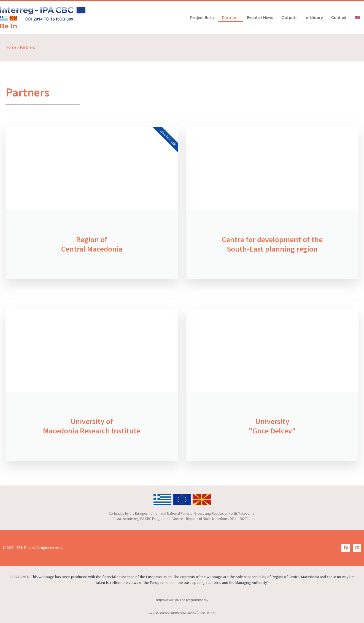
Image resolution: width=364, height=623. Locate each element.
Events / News (260, 17)
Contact (339, 17)
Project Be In (202, 17)
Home (11, 47)
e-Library (314, 17)
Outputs (290, 17)
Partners (230, 17)
